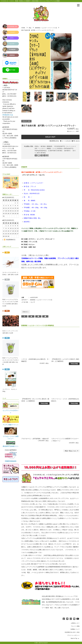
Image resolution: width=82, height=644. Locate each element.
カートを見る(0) (66, 141)
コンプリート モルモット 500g (10, 390)
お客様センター (75, 623)
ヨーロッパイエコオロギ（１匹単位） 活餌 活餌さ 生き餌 (10, 274)
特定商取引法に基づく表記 (72, 632)
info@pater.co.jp (8, 115)
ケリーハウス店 (53, 28)
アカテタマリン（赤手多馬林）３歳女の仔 (35, 439)
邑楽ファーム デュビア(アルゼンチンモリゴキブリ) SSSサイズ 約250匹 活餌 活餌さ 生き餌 (10, 303)
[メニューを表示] (78, 5)
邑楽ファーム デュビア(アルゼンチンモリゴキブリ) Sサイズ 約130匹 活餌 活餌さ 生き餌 (11, 361)
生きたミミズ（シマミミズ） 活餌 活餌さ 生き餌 (10, 332)
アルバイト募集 (75, 626)
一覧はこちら (72, 451)
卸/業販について (75, 629)
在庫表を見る (55, 141)
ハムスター (44, 28)
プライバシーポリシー (73, 635)
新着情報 (37, 28)
